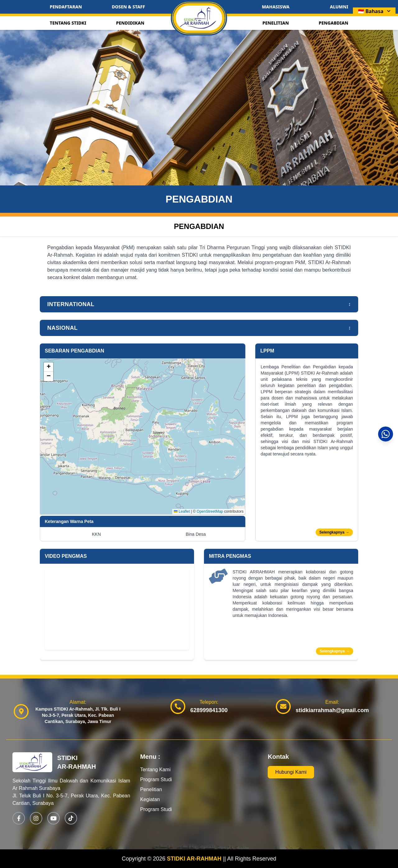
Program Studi (156, 779)
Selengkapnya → (334, 532)
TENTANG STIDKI (68, 23)
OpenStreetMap (210, 511)
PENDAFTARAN (66, 7)
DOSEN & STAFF (128, 7)
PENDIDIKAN (130, 23)
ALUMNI (339, 7)
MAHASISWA (276, 7)
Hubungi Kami (291, 772)
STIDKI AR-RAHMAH (195, 859)
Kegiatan (150, 799)
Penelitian (151, 789)
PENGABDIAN (333, 23)
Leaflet (182, 511)
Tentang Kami (155, 770)
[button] (49, 367)
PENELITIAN (276, 23)
